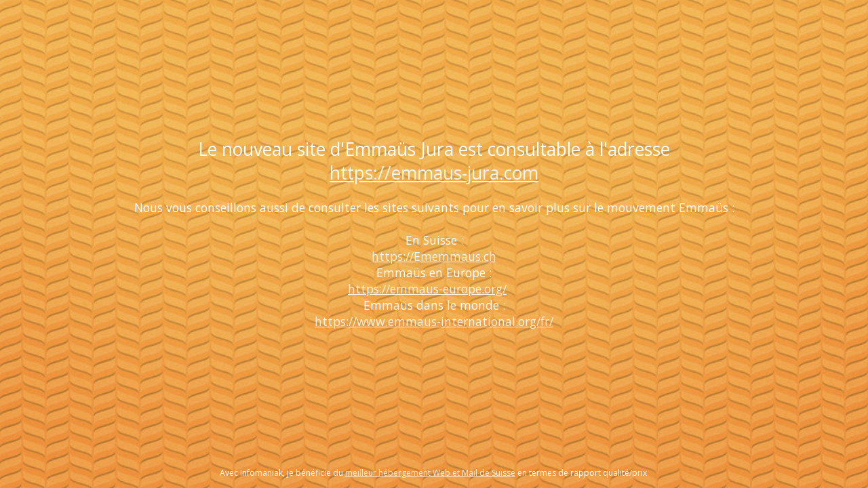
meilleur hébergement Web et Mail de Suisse (430, 473)
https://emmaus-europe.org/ (427, 289)
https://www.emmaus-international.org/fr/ (434, 321)
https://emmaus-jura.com (434, 173)
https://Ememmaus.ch (434, 256)
